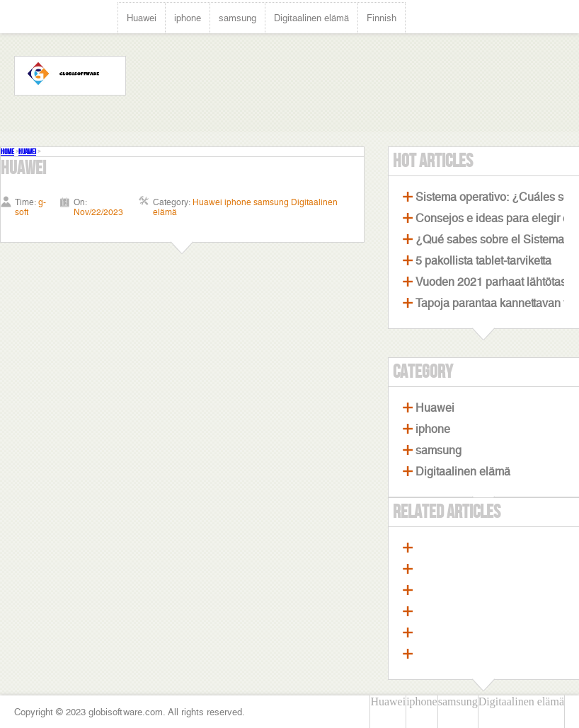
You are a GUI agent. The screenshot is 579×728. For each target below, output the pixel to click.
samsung (237, 18)
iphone (188, 18)
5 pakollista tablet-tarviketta (483, 261)
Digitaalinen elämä (311, 18)
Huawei (142, 18)
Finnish (382, 18)
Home (7, 152)
